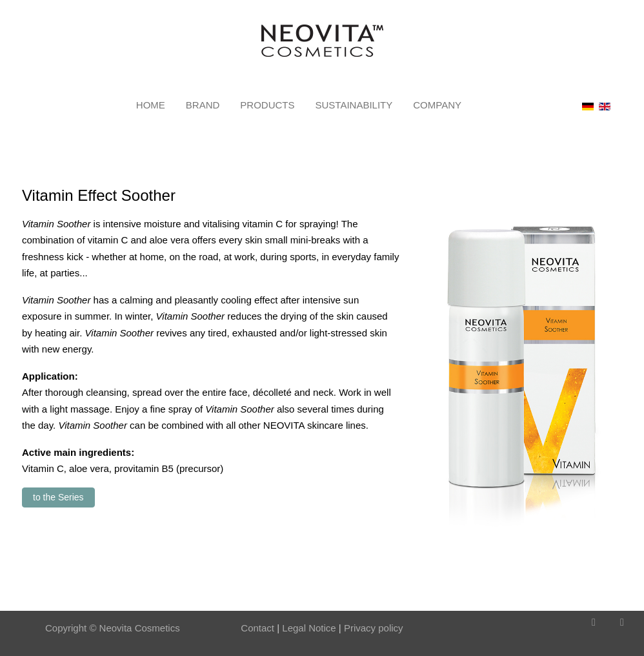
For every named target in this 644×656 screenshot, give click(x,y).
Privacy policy (374, 628)
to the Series (58, 497)
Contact (257, 628)
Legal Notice (308, 628)
